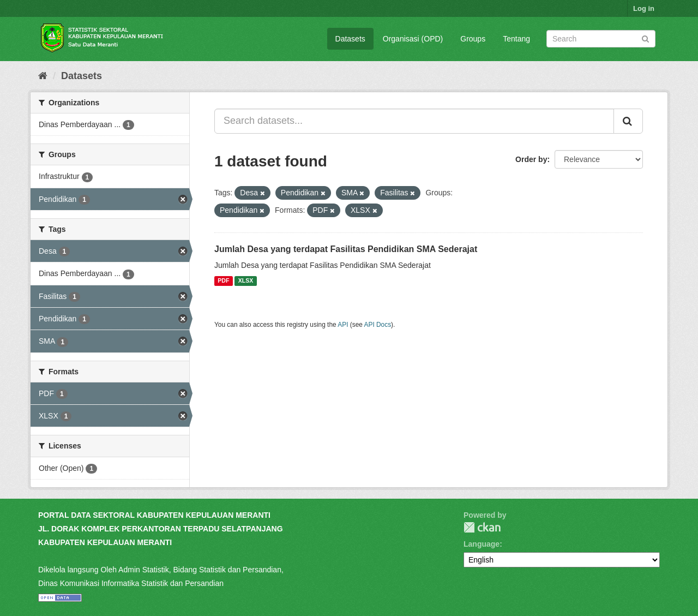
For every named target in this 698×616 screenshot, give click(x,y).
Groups (473, 39)
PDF (223, 281)
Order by (531, 159)
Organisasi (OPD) (413, 39)
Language (482, 544)
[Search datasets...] (414, 121)
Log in (644, 8)
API (343, 325)
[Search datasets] (601, 39)
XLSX (246, 281)
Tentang (516, 39)
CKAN (482, 527)
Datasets (350, 39)
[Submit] (645, 38)
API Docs (378, 325)
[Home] (43, 76)
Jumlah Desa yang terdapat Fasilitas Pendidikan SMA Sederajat (346, 249)
